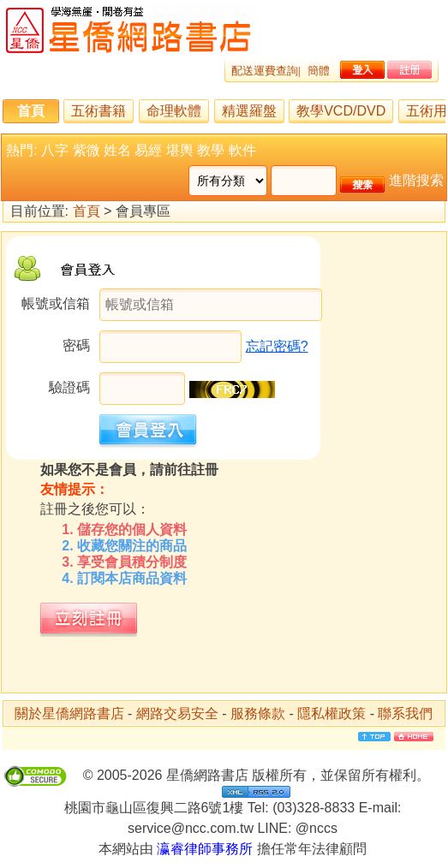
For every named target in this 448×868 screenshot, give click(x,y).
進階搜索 (416, 180)
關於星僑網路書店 (69, 713)
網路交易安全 (177, 713)
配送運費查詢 (265, 71)
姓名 (117, 150)
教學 (211, 150)
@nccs (317, 828)
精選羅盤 (249, 111)
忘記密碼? (277, 346)
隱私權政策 (332, 713)
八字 (55, 150)
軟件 (242, 150)
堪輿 (180, 150)
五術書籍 (99, 111)
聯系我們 (405, 713)
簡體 (319, 71)
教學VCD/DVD (341, 111)
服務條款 (258, 713)
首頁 (31, 111)
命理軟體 (174, 111)
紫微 (87, 150)
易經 (148, 150)
